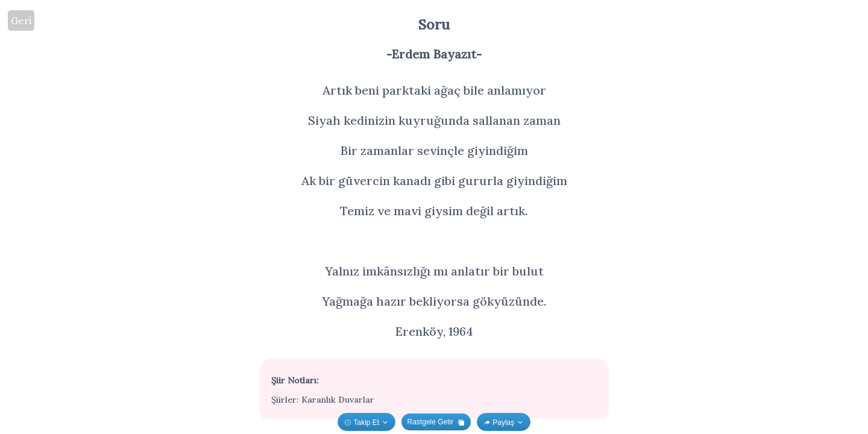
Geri (21, 20)
